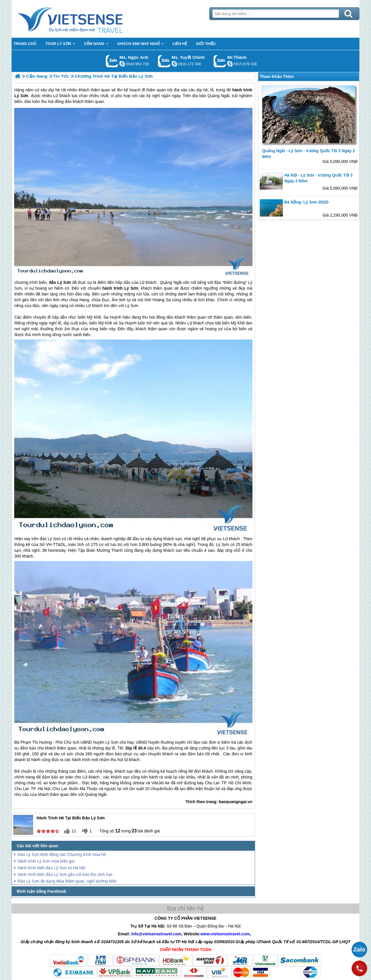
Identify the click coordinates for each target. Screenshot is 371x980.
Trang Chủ (85, 19)
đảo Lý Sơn (60, 282)
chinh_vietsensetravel (174, 64)
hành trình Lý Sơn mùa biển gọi (46, 861)
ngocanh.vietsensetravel (122, 64)
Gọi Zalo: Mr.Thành (220, 61)
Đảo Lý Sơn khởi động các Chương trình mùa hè (62, 854)
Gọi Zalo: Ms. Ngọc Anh (112, 61)
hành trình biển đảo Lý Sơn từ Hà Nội (51, 868)
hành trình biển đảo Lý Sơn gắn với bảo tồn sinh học (65, 874)
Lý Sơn (131, 288)
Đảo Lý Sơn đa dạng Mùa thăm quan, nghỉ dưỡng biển (67, 881)
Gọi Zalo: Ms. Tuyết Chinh (164, 61)
